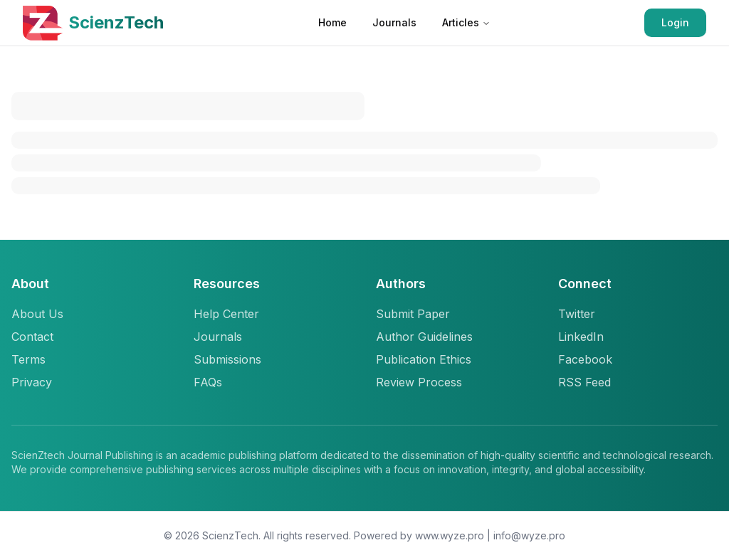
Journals (394, 22)
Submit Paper (413, 314)
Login (675, 22)
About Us (37, 314)
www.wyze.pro (450, 535)
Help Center (226, 314)
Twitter (577, 314)
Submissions (227, 359)
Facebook (585, 359)
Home (332, 22)
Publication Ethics (424, 359)
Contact (32, 337)
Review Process (419, 382)
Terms (28, 359)
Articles (466, 22)
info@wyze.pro (529, 535)
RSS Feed (584, 382)
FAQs (208, 382)
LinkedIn (581, 337)
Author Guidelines (424, 337)
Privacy (32, 382)
